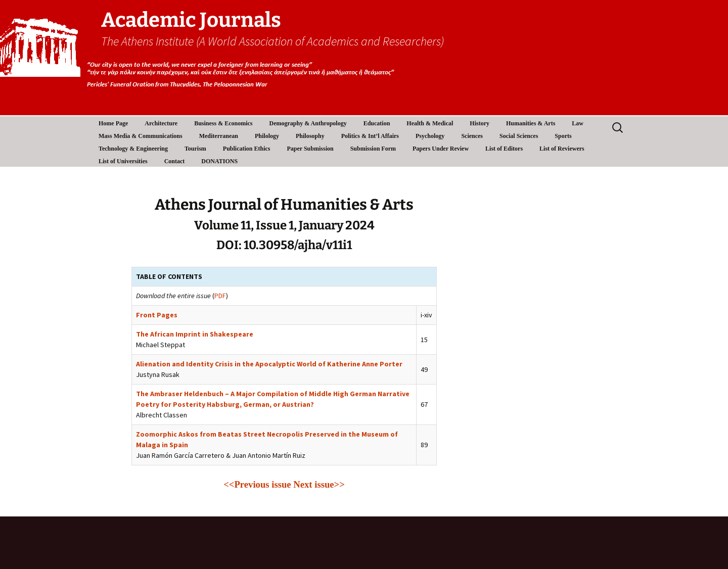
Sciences (472, 136)
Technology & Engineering (133, 149)
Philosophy (310, 136)
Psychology (430, 136)
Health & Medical (430, 123)
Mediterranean (219, 136)
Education (377, 123)
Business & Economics (223, 123)
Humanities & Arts (531, 123)
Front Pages (157, 315)
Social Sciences (519, 136)
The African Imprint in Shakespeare (195, 334)
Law (578, 123)
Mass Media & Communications (141, 136)
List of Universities (123, 161)
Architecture (161, 123)
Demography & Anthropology (308, 123)
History (480, 123)
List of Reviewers (562, 149)
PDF (220, 296)
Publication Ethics (247, 149)
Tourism (195, 149)
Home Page (113, 123)
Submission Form (373, 149)
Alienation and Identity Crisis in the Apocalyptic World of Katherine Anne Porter (269, 364)
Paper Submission (310, 149)
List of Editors (504, 149)
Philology (267, 136)
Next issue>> (319, 484)
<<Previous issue (257, 484)
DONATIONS (219, 161)
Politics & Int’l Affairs (370, 136)
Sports (563, 136)
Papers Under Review (441, 149)
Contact (175, 161)
